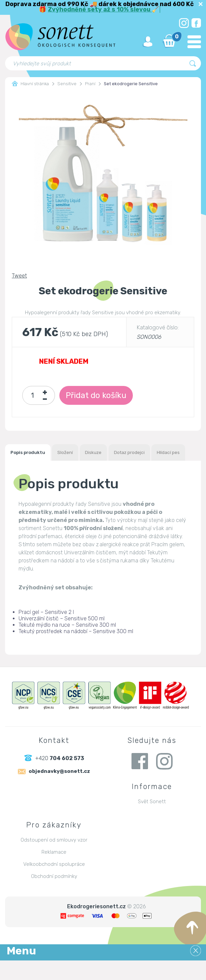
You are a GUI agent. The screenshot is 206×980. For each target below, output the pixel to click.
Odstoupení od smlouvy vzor (54, 859)
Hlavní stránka (30, 84)
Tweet (19, 276)
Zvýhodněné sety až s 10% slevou (100, 9)
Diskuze (112, 453)
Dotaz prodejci (156, 453)
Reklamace (54, 872)
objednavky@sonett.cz (59, 792)
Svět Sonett (152, 821)
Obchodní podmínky (54, 896)
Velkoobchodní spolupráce (54, 884)
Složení (78, 453)
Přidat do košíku (104, 395)
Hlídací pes (26, 471)
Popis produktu (32, 453)
